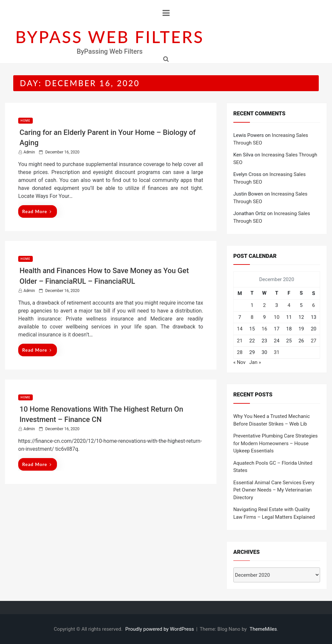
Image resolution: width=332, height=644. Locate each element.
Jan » (255, 362)
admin (29, 152)
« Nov (239, 362)
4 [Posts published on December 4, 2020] (289, 305)
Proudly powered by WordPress (160, 629)
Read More (37, 211)
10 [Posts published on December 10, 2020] (277, 317)
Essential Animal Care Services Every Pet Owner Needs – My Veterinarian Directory (274, 490)
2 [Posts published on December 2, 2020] (264, 305)
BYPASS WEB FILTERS (110, 37)
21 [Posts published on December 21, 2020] (240, 341)
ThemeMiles (263, 629)
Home (25, 121)
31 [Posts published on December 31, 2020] (277, 352)
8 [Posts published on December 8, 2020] (252, 317)
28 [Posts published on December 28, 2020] (240, 352)
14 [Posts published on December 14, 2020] (240, 329)
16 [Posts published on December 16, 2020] (264, 329)
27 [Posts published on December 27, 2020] (314, 341)
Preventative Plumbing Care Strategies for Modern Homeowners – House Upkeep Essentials (276, 443)
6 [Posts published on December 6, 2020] (313, 305)
